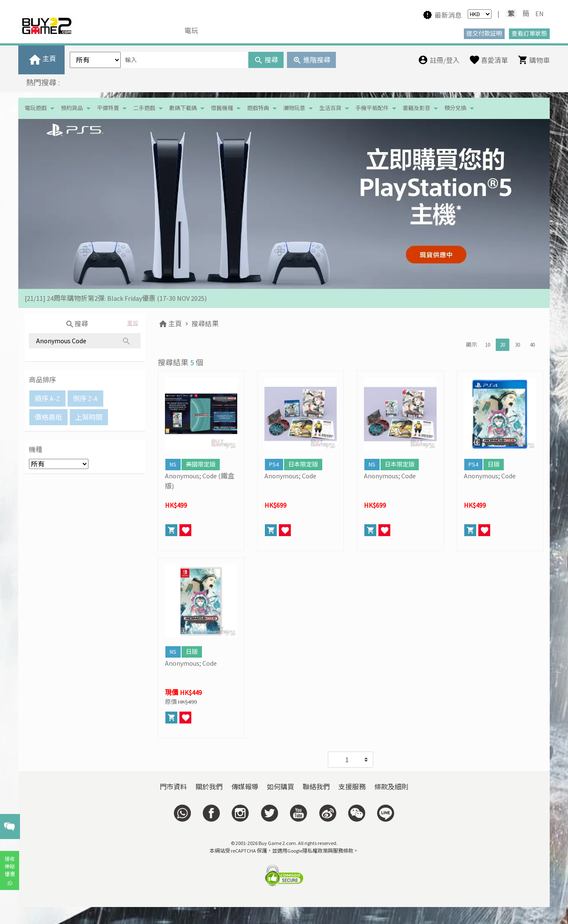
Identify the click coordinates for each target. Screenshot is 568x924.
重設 (133, 323)
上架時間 (89, 417)
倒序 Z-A (85, 398)
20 (503, 345)
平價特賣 (108, 108)
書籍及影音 (416, 108)
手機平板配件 (372, 108)
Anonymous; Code (290, 476)
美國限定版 (201, 464)
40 (532, 345)
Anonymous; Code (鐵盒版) (200, 481)
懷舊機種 (222, 108)
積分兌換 (455, 108)
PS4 (274, 464)
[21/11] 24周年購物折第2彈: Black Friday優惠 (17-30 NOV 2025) (116, 298)
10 (488, 345)
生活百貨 (330, 108)
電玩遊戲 (36, 108)
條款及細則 (391, 787)
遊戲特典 (258, 108)
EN (540, 14)
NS (173, 464)
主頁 (170, 324)
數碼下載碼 (183, 108)
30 (517, 345)
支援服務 (352, 787)
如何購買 (281, 787)
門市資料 (173, 787)
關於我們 (209, 787)
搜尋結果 (205, 324)
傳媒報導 (245, 787)
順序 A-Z (47, 398)
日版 (494, 464)
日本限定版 (303, 464)
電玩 (191, 31)
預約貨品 (72, 108)
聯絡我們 (316, 787)
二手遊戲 (144, 108)
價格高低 (48, 417)
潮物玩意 (294, 108)
